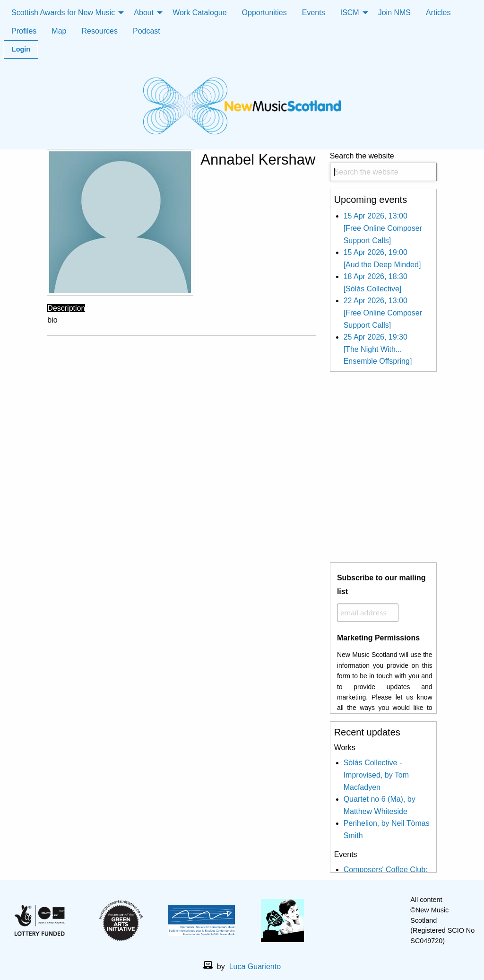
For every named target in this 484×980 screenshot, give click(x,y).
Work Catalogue (199, 13)
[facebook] (355, 920)
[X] (371, 920)
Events (314, 13)
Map (59, 31)
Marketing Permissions (378, 638)
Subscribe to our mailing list (381, 585)
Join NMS (394, 13)
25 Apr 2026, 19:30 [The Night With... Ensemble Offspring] (378, 349)
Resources (99, 31)
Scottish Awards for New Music (63, 13)
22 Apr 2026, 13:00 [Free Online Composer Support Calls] (383, 313)
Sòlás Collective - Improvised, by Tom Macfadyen (376, 775)
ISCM (350, 13)
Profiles (24, 31)
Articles (438, 13)
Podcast (147, 31)
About (144, 13)
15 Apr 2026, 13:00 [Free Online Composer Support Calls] (383, 228)
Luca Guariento (255, 967)
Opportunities (264, 13)
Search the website (383, 167)
